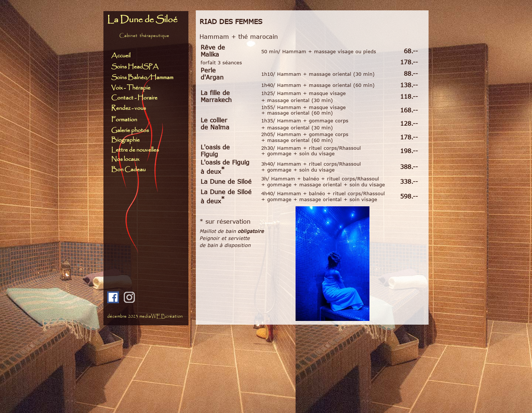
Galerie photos (130, 130)
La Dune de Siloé (142, 20)
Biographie (125, 140)
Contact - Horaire (136, 98)
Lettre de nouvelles (135, 150)
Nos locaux (125, 159)
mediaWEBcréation (161, 316)
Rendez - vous (129, 108)
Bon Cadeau (128, 170)
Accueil (121, 56)
